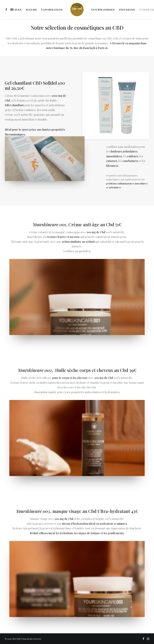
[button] (7, 9)
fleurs (31, 9)
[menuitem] (7, 9)
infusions (127, 9)
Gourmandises (103, 9)
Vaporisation (52, 9)
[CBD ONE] (77, 9)
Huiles (16, 9)
